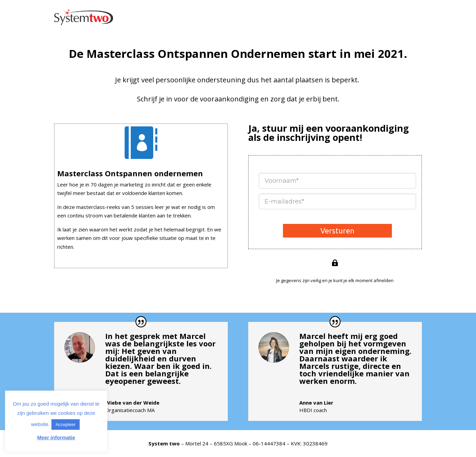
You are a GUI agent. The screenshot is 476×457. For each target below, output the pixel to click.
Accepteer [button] (66, 425)
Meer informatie (56, 437)
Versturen (337, 231)
